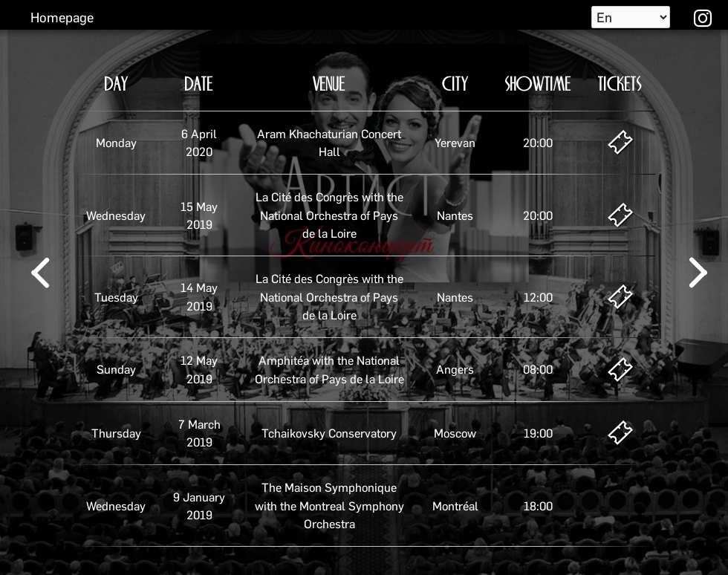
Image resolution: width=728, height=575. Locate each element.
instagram (701, 17)
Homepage (62, 17)
